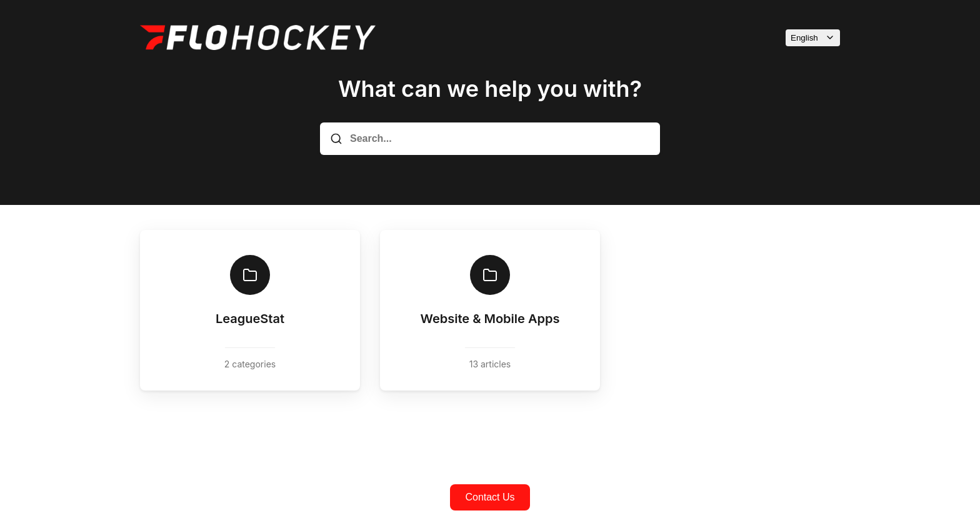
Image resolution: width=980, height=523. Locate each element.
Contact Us (490, 497)
